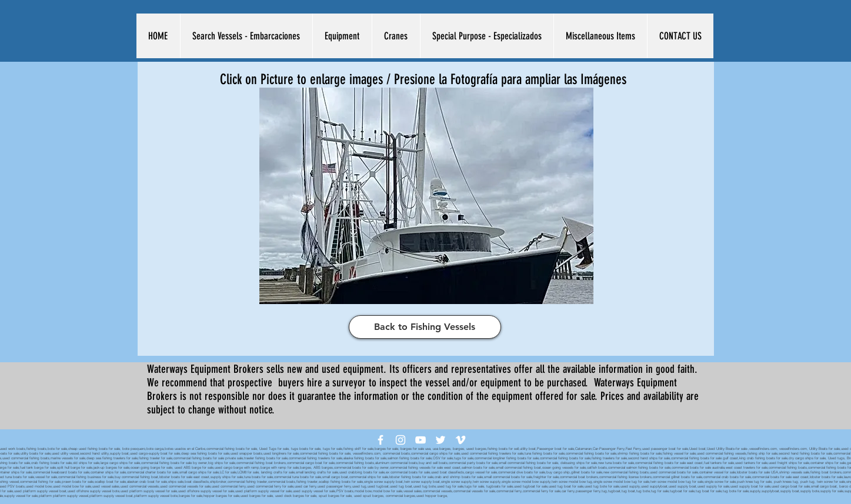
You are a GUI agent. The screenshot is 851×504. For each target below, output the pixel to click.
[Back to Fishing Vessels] (425, 327)
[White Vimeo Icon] (460, 440)
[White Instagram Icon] (401, 440)
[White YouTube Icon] (421, 440)
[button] (246, 36)
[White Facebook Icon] (381, 440)
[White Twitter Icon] (440, 440)
